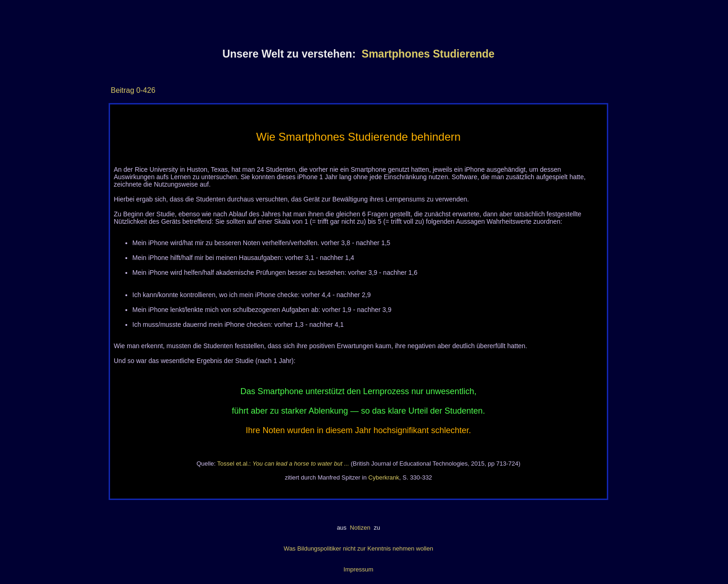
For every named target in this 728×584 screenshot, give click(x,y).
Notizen (360, 528)
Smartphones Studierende (428, 54)
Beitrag (122, 90)
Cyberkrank (383, 477)
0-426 (145, 90)
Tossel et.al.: (283, 464)
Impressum (358, 569)
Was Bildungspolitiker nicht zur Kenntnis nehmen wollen (358, 548)
